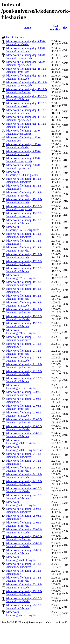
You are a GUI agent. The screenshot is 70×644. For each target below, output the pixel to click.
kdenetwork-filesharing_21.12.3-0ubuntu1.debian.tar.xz (24, 338)
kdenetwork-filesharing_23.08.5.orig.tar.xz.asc (25, 448)
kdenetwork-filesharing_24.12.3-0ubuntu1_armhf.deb (24, 476)
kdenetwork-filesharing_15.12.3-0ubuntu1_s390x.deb (24, 222)
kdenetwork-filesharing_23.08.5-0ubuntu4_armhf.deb (24, 414)
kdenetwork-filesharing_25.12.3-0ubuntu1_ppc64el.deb (24, 593)
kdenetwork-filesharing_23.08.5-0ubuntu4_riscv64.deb (24, 428)
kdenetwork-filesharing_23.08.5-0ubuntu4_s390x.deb (24, 435)
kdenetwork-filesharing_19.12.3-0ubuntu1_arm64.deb (24, 297)
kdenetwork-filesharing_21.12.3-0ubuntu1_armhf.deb (24, 359)
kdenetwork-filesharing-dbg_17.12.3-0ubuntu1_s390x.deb (26, 125)
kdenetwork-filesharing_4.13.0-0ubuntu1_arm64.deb (23, 146)
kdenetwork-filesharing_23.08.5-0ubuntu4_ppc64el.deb (24, 421)
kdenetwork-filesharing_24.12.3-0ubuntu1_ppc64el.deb (24, 483)
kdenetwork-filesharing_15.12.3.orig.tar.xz (22, 228)
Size (65, 28)
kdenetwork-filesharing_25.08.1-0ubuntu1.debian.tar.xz (24, 510)
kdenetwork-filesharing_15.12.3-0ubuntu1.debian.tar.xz (24, 180)
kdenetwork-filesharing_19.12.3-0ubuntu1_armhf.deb (24, 304)
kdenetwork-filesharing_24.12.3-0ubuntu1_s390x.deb (24, 497)
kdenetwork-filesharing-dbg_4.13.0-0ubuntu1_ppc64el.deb (26, 63)
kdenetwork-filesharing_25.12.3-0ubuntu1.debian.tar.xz (24, 565)
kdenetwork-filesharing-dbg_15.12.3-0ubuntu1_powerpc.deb (26, 84)
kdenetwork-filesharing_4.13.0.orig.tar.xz (22, 173)
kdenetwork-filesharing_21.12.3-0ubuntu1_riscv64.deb (24, 373)
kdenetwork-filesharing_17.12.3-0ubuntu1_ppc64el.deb (24, 263)
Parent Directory (15, 37)
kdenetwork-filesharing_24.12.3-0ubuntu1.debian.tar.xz (24, 455)
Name (27, 28)
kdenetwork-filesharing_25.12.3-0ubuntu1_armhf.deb (24, 586)
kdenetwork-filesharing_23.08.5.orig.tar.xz (22, 442)
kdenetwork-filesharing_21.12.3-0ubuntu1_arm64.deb (24, 352)
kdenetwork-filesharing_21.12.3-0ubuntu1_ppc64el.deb (24, 366)
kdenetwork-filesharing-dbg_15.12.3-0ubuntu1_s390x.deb (26, 98)
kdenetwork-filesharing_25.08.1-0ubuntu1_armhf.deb (24, 531)
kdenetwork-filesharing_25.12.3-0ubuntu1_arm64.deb (24, 579)
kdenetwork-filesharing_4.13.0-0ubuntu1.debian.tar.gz (23, 132)
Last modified (55, 28)
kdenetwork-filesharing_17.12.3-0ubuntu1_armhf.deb (24, 256)
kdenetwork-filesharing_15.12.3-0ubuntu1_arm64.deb (24, 194)
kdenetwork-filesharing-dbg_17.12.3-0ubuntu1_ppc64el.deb (26, 118)
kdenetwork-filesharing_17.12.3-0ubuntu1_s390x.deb (24, 270)
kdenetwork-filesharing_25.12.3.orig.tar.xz (22, 613)
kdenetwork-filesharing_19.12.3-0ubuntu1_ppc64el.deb (24, 311)
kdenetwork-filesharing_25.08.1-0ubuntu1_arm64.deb (24, 524)
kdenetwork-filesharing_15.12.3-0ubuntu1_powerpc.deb (24, 208)
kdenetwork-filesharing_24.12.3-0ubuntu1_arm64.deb (24, 469)
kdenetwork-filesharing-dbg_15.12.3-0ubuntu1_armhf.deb (26, 77)
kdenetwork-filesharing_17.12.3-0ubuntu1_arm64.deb (24, 249)
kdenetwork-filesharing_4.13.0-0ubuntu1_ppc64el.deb (23, 167)
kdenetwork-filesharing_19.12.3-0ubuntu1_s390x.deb (24, 325)
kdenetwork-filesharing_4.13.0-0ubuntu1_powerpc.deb (23, 160)
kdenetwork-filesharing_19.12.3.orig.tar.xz (22, 332)
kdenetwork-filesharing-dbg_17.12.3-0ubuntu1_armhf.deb (26, 111)
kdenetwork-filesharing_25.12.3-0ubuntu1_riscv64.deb (24, 600)
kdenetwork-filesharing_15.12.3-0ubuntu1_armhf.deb (24, 201)
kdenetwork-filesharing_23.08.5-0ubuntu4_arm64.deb (24, 407)
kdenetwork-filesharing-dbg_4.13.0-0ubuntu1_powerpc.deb (26, 56)
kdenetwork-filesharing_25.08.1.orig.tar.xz (22, 558)
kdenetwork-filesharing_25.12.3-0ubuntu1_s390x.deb (24, 607)
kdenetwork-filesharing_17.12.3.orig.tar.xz (22, 277)
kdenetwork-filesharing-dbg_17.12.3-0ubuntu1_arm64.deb (26, 105)
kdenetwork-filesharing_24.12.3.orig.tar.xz (22, 503)
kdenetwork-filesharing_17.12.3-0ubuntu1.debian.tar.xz (24, 235)
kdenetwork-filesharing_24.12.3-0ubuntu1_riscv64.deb (24, 490)
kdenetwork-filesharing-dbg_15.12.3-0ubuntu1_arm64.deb (26, 70)
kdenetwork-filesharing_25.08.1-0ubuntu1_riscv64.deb (24, 545)
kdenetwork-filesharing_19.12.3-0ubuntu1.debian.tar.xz (24, 283)
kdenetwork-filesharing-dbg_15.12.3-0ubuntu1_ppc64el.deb (26, 91)
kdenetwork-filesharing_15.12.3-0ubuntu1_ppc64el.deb (24, 215)
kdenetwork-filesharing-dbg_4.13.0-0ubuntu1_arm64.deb (26, 43)
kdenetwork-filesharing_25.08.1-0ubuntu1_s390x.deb (24, 552)
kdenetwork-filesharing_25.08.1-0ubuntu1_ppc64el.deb (24, 538)
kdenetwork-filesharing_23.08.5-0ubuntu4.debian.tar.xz (24, 393)
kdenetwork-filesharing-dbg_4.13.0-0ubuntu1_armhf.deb (26, 50)
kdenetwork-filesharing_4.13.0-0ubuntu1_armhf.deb (23, 153)
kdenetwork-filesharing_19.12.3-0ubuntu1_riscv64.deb (24, 318)
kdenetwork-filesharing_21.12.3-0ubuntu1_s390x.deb (24, 380)
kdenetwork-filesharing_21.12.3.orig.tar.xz (22, 387)
